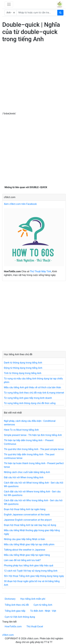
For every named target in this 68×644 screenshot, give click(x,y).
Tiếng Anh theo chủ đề (17, 605)
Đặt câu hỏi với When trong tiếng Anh (24, 477)
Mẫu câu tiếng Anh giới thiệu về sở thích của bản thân (32, 387)
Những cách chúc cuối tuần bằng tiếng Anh (27, 472)
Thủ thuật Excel (35, 626)
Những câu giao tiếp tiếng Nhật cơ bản (25, 539)
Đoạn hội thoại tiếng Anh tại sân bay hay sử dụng (30, 525)
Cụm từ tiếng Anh (43, 605)
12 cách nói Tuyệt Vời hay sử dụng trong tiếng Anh (31, 571)
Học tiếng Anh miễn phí (33, 599)
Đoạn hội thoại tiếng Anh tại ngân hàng (25, 509)
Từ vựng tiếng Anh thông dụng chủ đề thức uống (30, 403)
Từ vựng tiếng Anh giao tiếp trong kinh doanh (28, 398)
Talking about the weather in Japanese (25, 550)
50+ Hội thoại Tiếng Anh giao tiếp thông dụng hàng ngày (34, 576)
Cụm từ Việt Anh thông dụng (20, 617)
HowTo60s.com (13, 626)
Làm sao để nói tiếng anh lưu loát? (22, 560)
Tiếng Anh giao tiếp (15, 611)
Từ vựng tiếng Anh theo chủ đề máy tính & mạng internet (34, 393)
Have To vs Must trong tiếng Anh (21, 430)
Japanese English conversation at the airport (28, 520)
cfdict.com (8, 635)
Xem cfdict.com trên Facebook (20, 204)
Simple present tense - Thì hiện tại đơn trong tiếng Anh (33, 435)
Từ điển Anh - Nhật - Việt (43, 611)
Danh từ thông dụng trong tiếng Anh (23, 363)
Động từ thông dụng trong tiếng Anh (23, 368)
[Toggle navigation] (9, 4)
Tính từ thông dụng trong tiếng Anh (23, 373)
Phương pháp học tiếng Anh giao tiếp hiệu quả (29, 565)
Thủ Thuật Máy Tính (40, 271)
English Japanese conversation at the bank (27, 515)
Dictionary (10, 599)
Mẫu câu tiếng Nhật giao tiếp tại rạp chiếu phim (29, 544)
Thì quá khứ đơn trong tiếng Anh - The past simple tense (34, 449)
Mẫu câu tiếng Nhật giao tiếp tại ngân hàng (27, 555)
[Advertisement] (34, 78)
